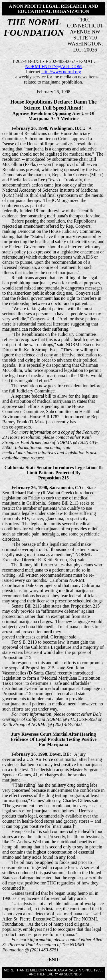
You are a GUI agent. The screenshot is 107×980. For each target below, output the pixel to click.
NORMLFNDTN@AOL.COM (53, 67)
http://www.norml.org (61, 72)
